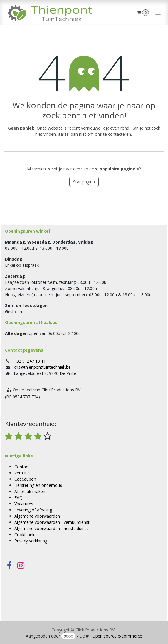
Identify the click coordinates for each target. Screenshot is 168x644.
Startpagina (84, 182)
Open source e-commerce (117, 636)
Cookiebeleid (27, 535)
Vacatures (24, 504)
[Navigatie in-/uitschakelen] (158, 13)
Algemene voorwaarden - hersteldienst (51, 528)
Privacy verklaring (31, 541)
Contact (22, 467)
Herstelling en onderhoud (38, 485)
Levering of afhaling (33, 510)
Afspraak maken (30, 491)
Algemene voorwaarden (37, 516)
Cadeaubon (25, 479)
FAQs (20, 498)
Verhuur (22, 473)
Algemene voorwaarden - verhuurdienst (52, 522)
